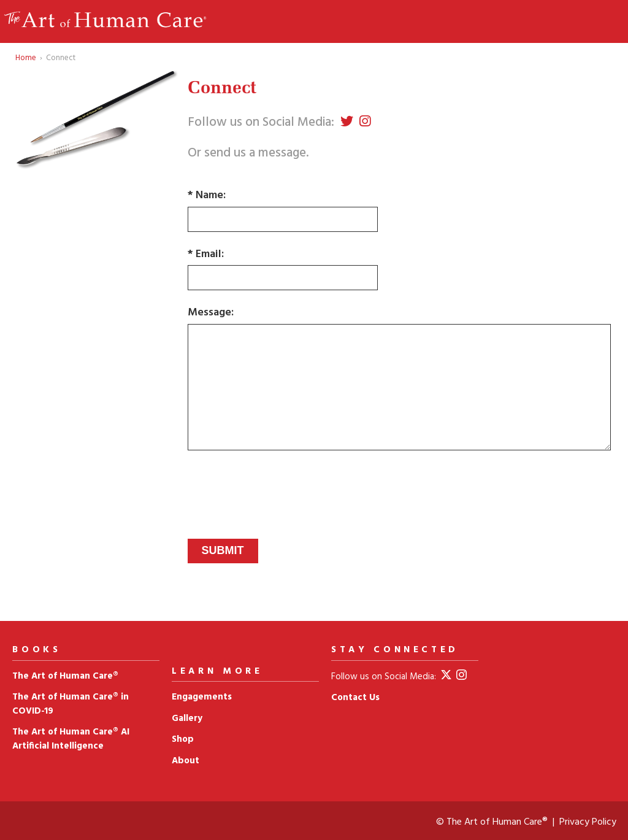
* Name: (207, 196)
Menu (594, 21)
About (186, 761)
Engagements (202, 697)
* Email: (206, 255)
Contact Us (355, 698)
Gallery (187, 719)
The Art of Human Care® (65, 676)
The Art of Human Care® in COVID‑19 (71, 704)
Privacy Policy (588, 822)
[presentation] (281, 482)
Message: (211, 313)
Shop (183, 739)
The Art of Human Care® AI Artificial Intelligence (71, 739)
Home (26, 58)
